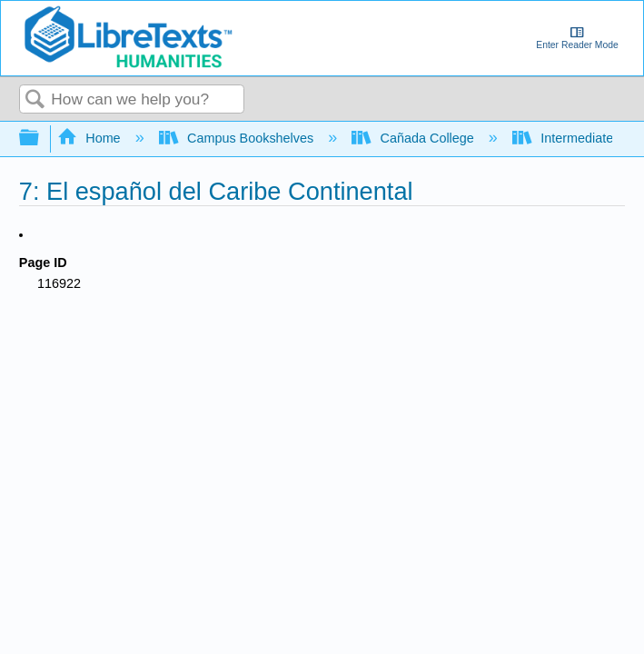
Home (91, 138)
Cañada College (415, 138)
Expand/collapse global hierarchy (41, 139)
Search (35, 100)
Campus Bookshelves (238, 138)
